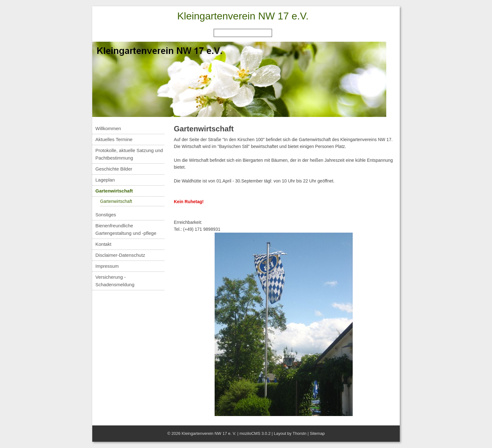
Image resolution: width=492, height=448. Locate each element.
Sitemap (317, 433)
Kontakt (103, 244)
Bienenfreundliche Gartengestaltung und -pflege (126, 229)
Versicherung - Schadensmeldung (115, 281)
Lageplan (105, 180)
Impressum (107, 266)
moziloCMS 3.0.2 (255, 433)
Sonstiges (106, 215)
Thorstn (299, 433)
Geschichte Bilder (114, 169)
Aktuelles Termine (114, 139)
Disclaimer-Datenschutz (120, 255)
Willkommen (108, 128)
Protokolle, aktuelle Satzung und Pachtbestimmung (129, 154)
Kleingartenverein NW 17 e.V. (243, 16)
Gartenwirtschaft (114, 191)
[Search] (243, 33)
